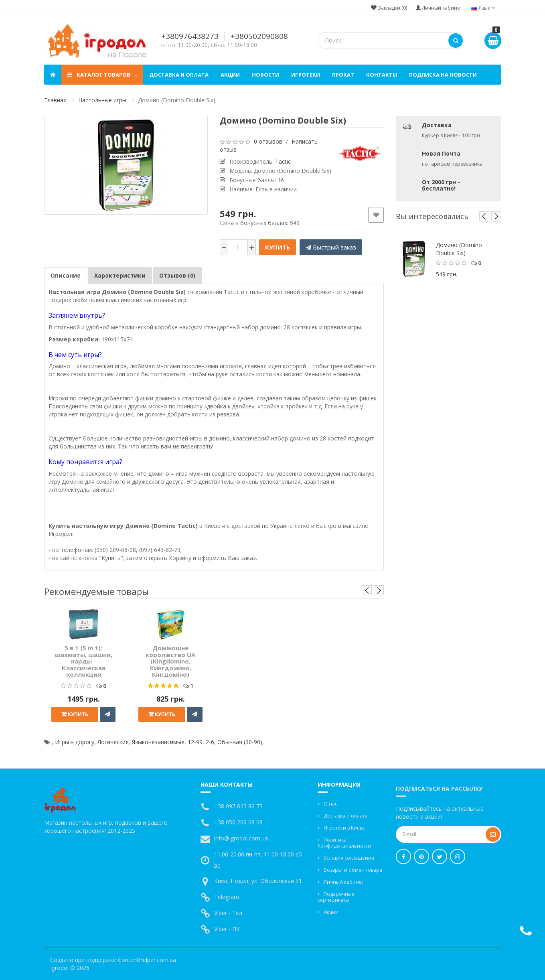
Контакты (382, 75)
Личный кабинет (344, 882)
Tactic (283, 161)
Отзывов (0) (177, 275)
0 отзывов (268, 141)
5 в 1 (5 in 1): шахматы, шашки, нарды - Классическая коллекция (84, 661)
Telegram (227, 897)
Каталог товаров (102, 75)
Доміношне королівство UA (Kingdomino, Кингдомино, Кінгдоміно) (170, 661)
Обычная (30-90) (240, 742)
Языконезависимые (158, 742)
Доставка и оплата (179, 75)
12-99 (195, 742)
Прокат (343, 75)
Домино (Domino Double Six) (459, 249)
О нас (330, 804)
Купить (278, 247)
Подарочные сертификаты (336, 897)
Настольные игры (102, 100)
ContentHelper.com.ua (147, 960)
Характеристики (120, 275)
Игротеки (306, 75)
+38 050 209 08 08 (238, 822)
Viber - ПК (227, 929)
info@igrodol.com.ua (241, 838)
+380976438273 (190, 36)
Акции (230, 75)
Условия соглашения (349, 858)
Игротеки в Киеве (344, 828)
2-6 (210, 742)
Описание (66, 275)
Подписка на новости (443, 75)
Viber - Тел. (229, 913)
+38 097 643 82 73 (238, 806)
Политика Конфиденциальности (344, 843)
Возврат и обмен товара (353, 870)
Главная (55, 100)
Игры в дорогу (75, 742)
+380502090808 (259, 36)
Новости (265, 75)
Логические (113, 742)
